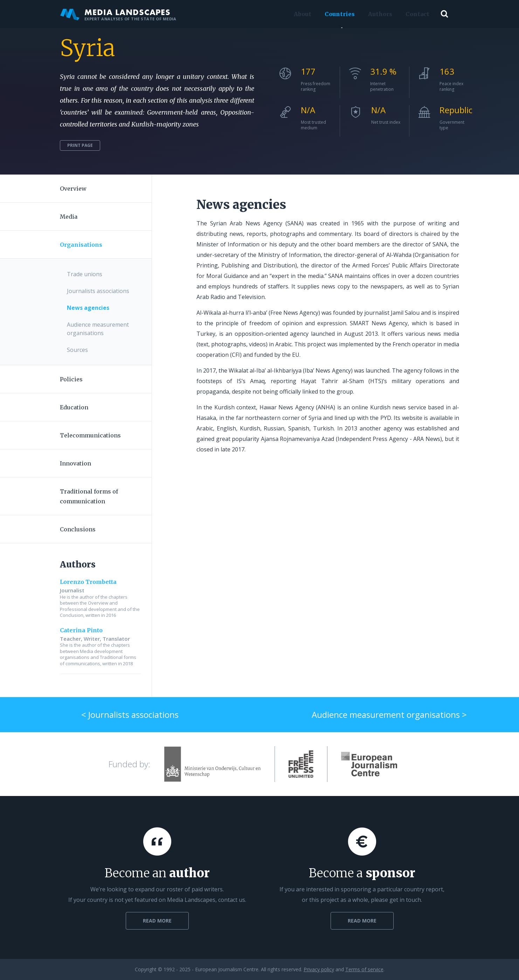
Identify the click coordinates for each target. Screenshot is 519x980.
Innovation (75, 463)
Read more (157, 921)
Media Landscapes (118, 14)
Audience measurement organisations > (389, 714)
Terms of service (364, 969)
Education (74, 407)
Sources (77, 350)
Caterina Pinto (81, 630)
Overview (73, 189)
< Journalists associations (130, 714)
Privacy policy (319, 969)
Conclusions (78, 529)
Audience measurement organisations (98, 329)
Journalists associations (98, 291)
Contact (416, 14)
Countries (338, 14)
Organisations (81, 245)
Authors (379, 14)
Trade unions (85, 274)
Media (69, 217)
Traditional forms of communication (89, 496)
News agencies (88, 308)
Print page (80, 145)
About (301, 14)
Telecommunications (90, 435)
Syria (87, 48)
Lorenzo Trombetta (88, 582)
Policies (71, 379)
